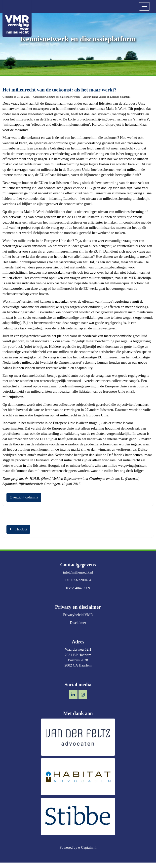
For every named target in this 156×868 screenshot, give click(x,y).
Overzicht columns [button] (24, 497)
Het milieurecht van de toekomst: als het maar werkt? (59, 90)
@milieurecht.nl (78, 572)
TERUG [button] (18, 529)
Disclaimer (78, 623)
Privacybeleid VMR (78, 615)
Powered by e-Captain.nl (78, 847)
